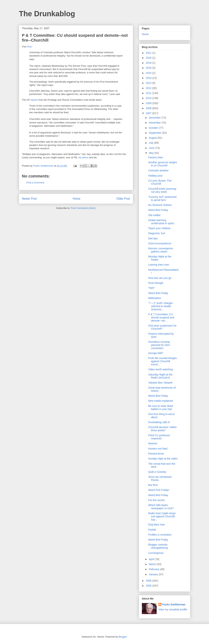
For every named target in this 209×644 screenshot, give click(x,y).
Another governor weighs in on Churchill (163, 164)
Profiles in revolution (160, 535)
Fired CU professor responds (159, 437)
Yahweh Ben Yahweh (160, 383)
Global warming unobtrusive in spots (161, 222)
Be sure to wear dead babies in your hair (160, 408)
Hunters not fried (158, 449)
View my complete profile (173, 609)
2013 (149, 83)
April (152, 559)
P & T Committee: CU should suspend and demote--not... (161, 317)
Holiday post (155, 176)
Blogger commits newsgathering (158, 546)
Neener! (153, 443)
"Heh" (151, 288)
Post (29, 47)
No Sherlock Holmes (160, 205)
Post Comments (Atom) (83, 208)
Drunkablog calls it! (159, 422)
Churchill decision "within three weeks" (162, 429)
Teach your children (159, 228)
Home (77, 199)
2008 (149, 108)
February (154, 569)
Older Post (123, 199)
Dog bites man (156, 525)
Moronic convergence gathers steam (160, 250)
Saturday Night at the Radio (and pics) (160, 376)
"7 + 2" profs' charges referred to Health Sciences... (160, 306)
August (153, 138)
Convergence (156, 553)
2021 (149, 53)
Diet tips (153, 238)
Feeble (152, 530)
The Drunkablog (47, 14)
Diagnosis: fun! (157, 233)
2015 (149, 73)
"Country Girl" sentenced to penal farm (162, 198)
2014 (149, 78)
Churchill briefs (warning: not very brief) (162, 190)
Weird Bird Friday (158, 210)
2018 (149, 63)
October (154, 128)
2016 (149, 68)
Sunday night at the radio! (163, 459)
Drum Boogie (156, 283)
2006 (149, 581)
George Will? (156, 353)
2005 (149, 586)
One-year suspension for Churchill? (162, 327)
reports (34, 100)
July (152, 143)
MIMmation (154, 298)
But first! (153, 485)
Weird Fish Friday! (159, 490)
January (154, 574)
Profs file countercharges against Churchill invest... (162, 361)
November (155, 123)
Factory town (156, 157)
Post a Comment (36, 183)
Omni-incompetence (160, 243)
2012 (149, 88)
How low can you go (160, 278)
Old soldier (154, 215)
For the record (156, 500)
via (80, 157)
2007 (149, 113)
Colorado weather (158, 170)
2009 (149, 103)
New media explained (160, 401)
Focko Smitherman (174, 604)
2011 (149, 93)
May (152, 153)
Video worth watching (160, 369)
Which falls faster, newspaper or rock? (161, 507)
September (156, 133)
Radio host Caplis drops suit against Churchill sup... (162, 516)
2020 (149, 58)
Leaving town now (158, 265)
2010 (149, 98)
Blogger (123, 637)
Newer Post (29, 199)
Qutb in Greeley (157, 472)
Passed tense (156, 454)
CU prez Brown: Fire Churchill (160, 182)
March (153, 564)
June (152, 148)
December (155, 118)
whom (85, 157)
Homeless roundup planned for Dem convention (159, 345)
